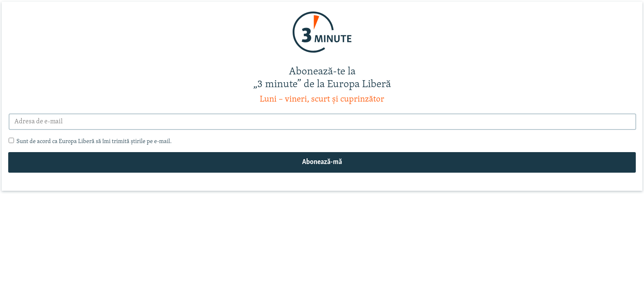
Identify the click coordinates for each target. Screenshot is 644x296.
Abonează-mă (322, 162)
